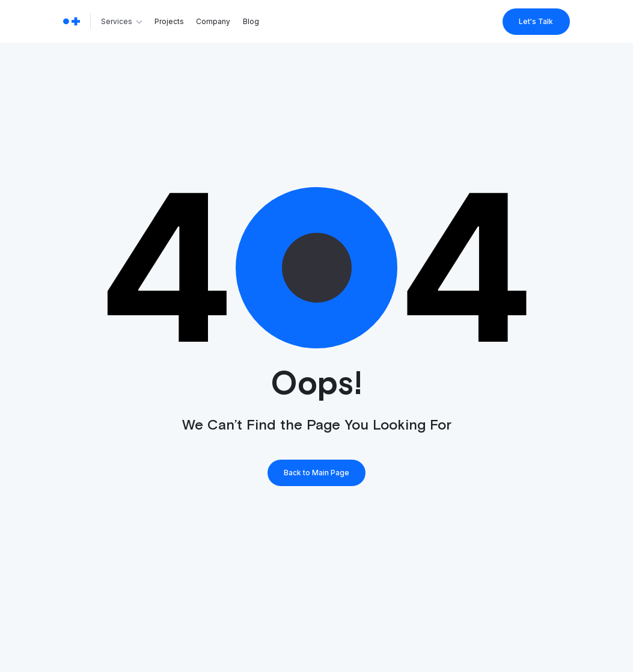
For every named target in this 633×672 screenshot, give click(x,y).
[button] (123, 22)
